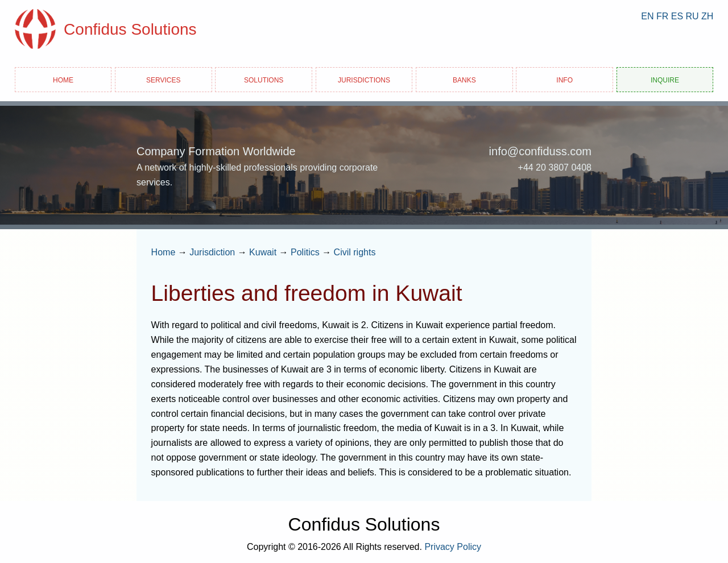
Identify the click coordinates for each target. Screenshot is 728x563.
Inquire (665, 79)
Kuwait (263, 252)
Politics (305, 252)
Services (163, 79)
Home (63, 79)
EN (647, 16)
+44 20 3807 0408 (555, 167)
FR (662, 16)
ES (677, 16)
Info (564, 79)
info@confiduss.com (540, 151)
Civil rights (355, 252)
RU (692, 16)
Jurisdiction (212, 252)
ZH (707, 16)
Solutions (264, 79)
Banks (464, 79)
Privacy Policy (453, 547)
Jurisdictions (364, 79)
